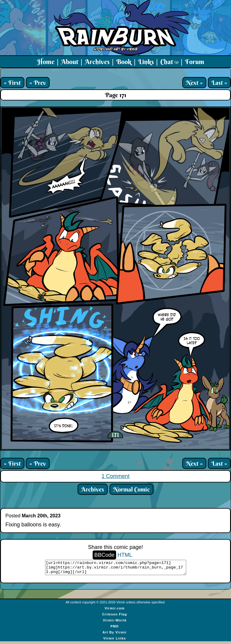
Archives (97, 62)
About (70, 62)
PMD (114, 629)
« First (12, 83)
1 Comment (115, 476)
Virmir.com (115, 611)
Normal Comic (131, 489)
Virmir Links (114, 641)
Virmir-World (115, 623)
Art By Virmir (115, 635)
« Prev (38, 83)
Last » (219, 83)
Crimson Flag (115, 617)
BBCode (104, 555)
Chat (169, 62)
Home (46, 62)
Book (124, 62)
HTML (125, 555)
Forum (195, 62)
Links (146, 62)
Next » (194, 83)
